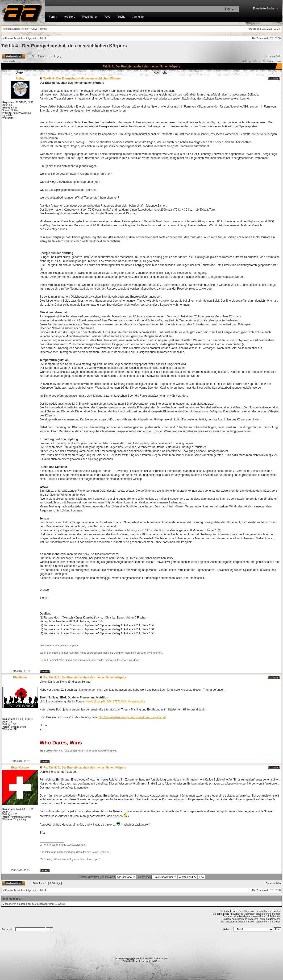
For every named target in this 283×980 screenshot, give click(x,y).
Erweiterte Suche (264, 8)
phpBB (131, 959)
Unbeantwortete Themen (16, 29)
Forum (53, 17)
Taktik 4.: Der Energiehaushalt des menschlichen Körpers (64, 46)
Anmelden (139, 17)
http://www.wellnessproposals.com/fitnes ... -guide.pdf (132, 717)
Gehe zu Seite (273, 56)
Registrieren (90, 17)
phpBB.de (156, 961)
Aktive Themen (39, 29)
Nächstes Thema (272, 61)
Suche (121, 17)
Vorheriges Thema (251, 61)
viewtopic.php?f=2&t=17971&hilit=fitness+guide (115, 702)
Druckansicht (8, 61)
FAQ (108, 17)
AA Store (70, 17)
